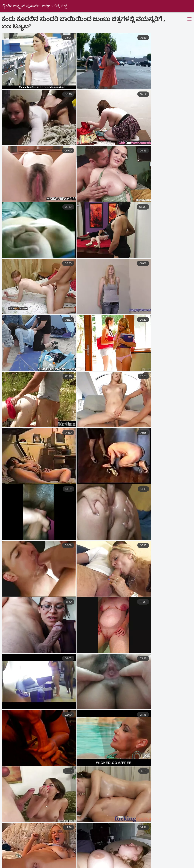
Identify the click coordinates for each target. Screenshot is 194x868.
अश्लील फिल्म (48, 854)
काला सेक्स (13, 866)
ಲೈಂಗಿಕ (17, 862)
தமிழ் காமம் (122, 854)
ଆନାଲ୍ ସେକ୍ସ (29, 858)
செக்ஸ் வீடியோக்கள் (86, 866)
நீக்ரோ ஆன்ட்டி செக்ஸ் (45, 866)
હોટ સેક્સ (117, 862)
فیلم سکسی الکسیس (62, 858)
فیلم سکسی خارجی (154, 854)
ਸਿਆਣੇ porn (93, 862)
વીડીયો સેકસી (40, 862)
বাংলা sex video (77, 854)
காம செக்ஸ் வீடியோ (166, 866)
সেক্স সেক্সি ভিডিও (172, 862)
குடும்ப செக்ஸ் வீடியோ (126, 866)
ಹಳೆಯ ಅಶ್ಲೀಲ (181, 858)
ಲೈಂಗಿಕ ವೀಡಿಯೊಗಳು (17, 854)
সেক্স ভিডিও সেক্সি (122, 858)
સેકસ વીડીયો (67, 862)
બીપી (101, 854)
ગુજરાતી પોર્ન (93, 858)
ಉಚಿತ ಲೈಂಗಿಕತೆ (153, 858)
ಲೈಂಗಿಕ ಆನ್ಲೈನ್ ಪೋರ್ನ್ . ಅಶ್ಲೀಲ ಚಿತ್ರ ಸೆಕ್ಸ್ (34, 6)
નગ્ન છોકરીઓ (142, 862)
